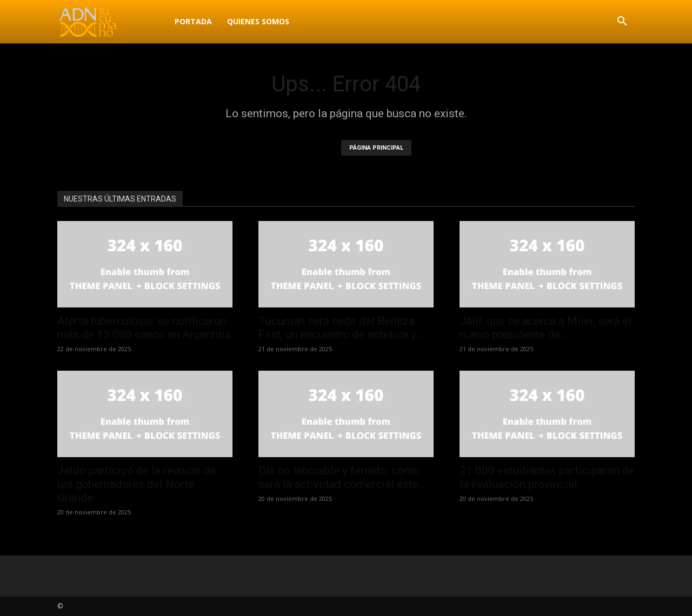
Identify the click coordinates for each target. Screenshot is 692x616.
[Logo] (112, 22)
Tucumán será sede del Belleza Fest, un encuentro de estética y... (341, 328)
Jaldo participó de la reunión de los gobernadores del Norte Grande (137, 484)
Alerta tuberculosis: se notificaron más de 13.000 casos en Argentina (144, 328)
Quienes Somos (258, 21)
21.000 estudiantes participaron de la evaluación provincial (547, 477)
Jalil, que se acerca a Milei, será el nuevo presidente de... (545, 328)
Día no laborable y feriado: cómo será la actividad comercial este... (342, 477)
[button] (622, 22)
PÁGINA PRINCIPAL (376, 148)
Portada (193, 21)
